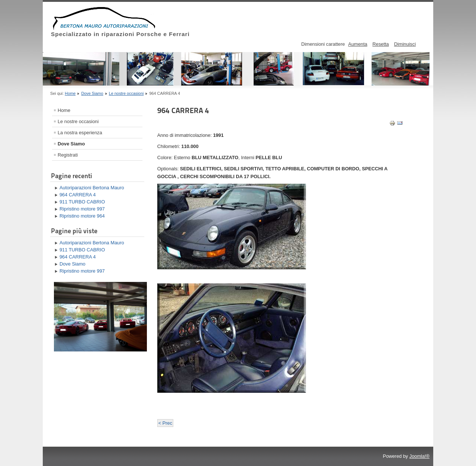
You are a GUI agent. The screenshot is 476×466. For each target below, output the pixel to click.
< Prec (165, 423)
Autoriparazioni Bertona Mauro (92, 188)
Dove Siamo (92, 93)
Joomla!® (419, 456)
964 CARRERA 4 (78, 195)
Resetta (381, 44)
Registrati (68, 155)
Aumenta (358, 44)
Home (70, 93)
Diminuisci (405, 44)
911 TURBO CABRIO (82, 202)
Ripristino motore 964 (82, 216)
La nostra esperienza (80, 133)
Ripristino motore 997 (82, 209)
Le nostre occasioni (126, 93)
